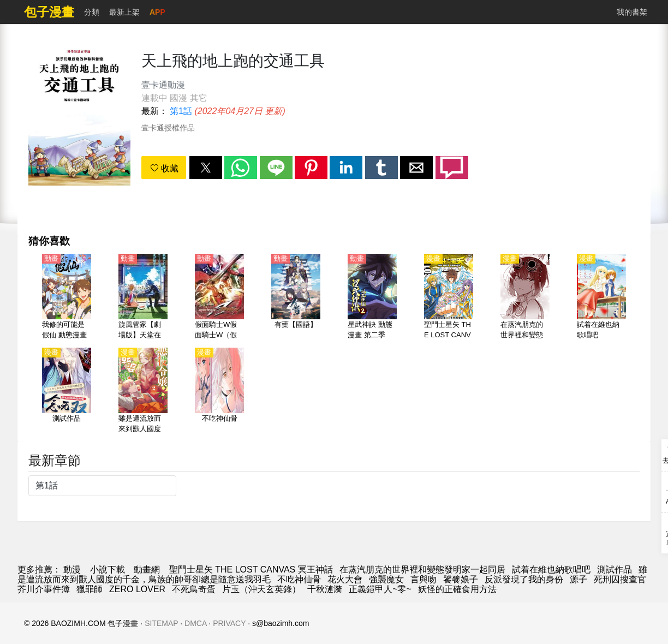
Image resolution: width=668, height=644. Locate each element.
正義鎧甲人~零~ (380, 589)
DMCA (195, 623)
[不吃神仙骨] (219, 391)
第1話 (181, 111)
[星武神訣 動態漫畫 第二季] (372, 297)
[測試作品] (67, 391)
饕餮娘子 (461, 579)
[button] (206, 168)
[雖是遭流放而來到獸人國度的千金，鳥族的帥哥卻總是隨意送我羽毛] (143, 391)
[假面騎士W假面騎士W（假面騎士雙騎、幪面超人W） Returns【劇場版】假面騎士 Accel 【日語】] (219, 297)
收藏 (164, 168)
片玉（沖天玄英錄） (261, 589)
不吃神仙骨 (299, 579)
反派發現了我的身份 (524, 579)
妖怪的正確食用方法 (457, 589)
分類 (92, 12)
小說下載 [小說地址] (108, 570)
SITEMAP (161, 623)
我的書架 (632, 12)
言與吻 (424, 579)
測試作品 (615, 570)
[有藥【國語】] (296, 297)
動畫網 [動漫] (147, 570)
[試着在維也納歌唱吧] (601, 297)
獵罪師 (90, 589)
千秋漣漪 (325, 589)
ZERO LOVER (137, 589)
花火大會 (345, 579)
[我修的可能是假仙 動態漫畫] (67, 297)
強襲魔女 (386, 579)
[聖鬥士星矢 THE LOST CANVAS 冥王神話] (449, 297)
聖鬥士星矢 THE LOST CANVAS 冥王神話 (251, 570)
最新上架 (124, 12)
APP (157, 12)
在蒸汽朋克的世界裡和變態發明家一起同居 (422, 570)
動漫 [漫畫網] (72, 570)
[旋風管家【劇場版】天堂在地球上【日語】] (143, 297)
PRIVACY (229, 623)
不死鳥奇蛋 (194, 589)
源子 (578, 579)
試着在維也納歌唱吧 (551, 570)
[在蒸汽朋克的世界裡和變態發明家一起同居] (525, 297)
